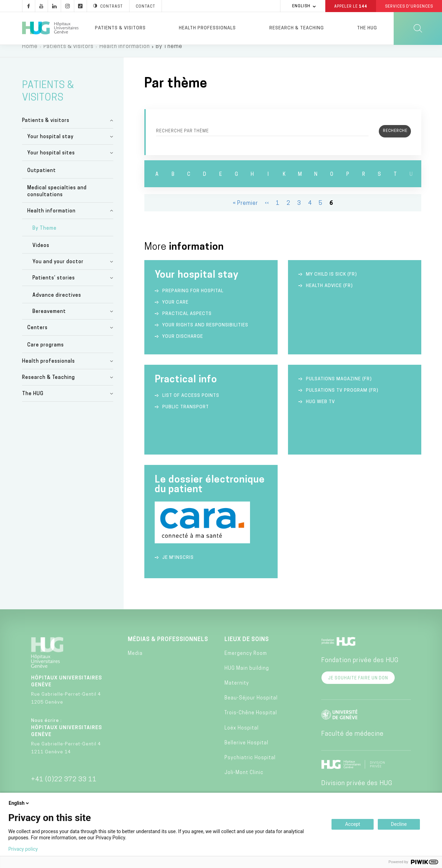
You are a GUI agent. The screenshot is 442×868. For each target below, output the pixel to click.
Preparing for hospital (193, 300)
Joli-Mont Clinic (244, 781)
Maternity (237, 692)
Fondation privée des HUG (360, 669)
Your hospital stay (50, 146)
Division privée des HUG (357, 792)
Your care (175, 311)
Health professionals (207, 28)
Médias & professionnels (168, 648)
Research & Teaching (297, 28)
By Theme (45, 237)
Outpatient (42, 179)
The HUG (367, 28)
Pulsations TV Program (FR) (342, 399)
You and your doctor (58, 271)
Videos (41, 254)
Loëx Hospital (242, 737)
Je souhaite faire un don (358, 687)
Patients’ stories (54, 287)
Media (135, 662)
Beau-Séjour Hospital (251, 707)
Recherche (182, 140)
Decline (399, 824)
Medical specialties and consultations (57, 200)
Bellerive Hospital (246, 752)
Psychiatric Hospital (250, 767)
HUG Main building (247, 677)
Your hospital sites (51, 162)
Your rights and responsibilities (205, 334)
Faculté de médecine (352, 742)
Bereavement (49, 320)
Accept (353, 824)
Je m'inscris (178, 566)
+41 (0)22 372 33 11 (64, 788)
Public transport (186, 416)
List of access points (191, 404)
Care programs (46, 354)
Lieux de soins (247, 648)
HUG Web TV (320, 411)
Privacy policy (23, 849)
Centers (37, 337)
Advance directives (57, 304)
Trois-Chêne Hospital (251, 722)
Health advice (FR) (329, 294)
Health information (125, 55)
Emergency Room (246, 662)
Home (30, 55)
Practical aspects (187, 322)
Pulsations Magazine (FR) (339, 388)
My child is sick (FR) (331, 283)
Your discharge (183, 345)
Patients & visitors (120, 28)
